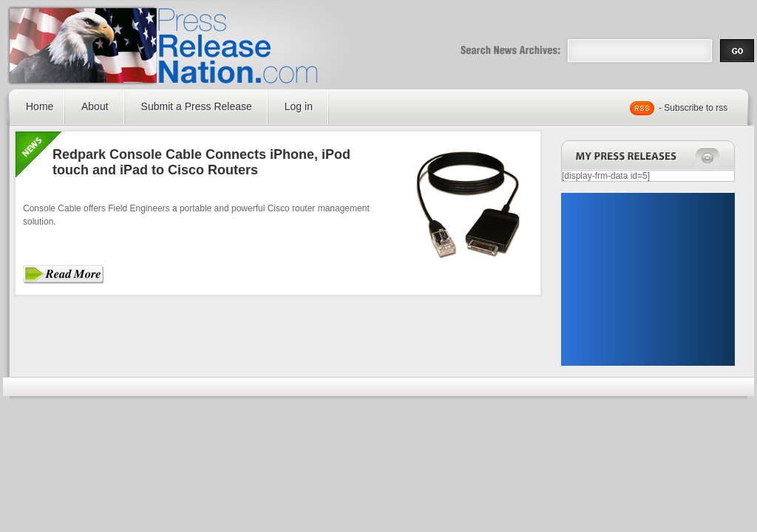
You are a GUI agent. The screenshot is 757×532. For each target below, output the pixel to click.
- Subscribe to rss (693, 108)
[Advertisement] (648, 279)
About (95, 106)
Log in (299, 106)
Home (40, 106)
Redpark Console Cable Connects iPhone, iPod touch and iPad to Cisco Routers (201, 162)
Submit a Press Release (197, 106)
